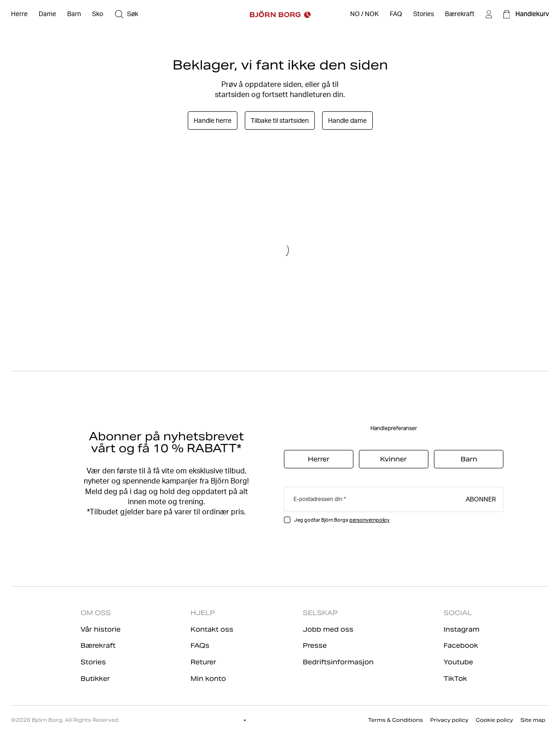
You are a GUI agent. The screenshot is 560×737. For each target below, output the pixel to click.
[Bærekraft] (460, 14)
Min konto (208, 679)
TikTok (455, 679)
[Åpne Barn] (74, 14)
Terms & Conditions (395, 720)
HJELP (203, 613)
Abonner (481, 499)
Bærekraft (98, 645)
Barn (469, 459)
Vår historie (101, 629)
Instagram (462, 629)
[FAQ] (396, 14)
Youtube (458, 662)
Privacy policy (449, 720)
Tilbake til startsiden (280, 121)
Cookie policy (494, 720)
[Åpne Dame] (47, 14)
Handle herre (213, 121)
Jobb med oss (328, 629)
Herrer (319, 459)
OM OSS (96, 613)
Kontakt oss (212, 629)
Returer (203, 662)
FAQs (200, 645)
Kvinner (393, 459)
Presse (315, 645)
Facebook (461, 645)
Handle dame (347, 121)
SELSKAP (320, 613)
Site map (533, 720)
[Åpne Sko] (98, 14)
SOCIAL (458, 613)
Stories (93, 662)
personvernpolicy (369, 520)
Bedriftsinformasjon (338, 662)
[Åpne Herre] (19, 14)
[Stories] (424, 14)
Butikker (95, 679)
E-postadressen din (318, 499)
